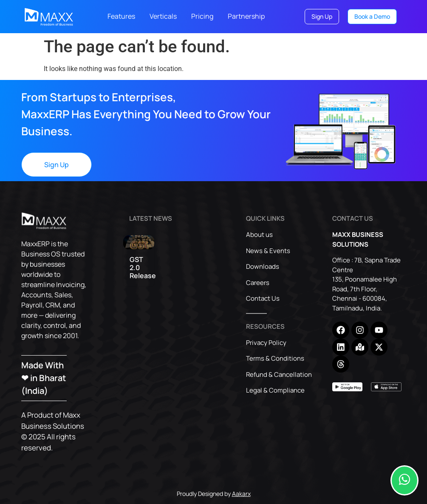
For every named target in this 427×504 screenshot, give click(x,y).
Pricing (202, 16)
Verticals (163, 16)
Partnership (246, 16)
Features (121, 16)
